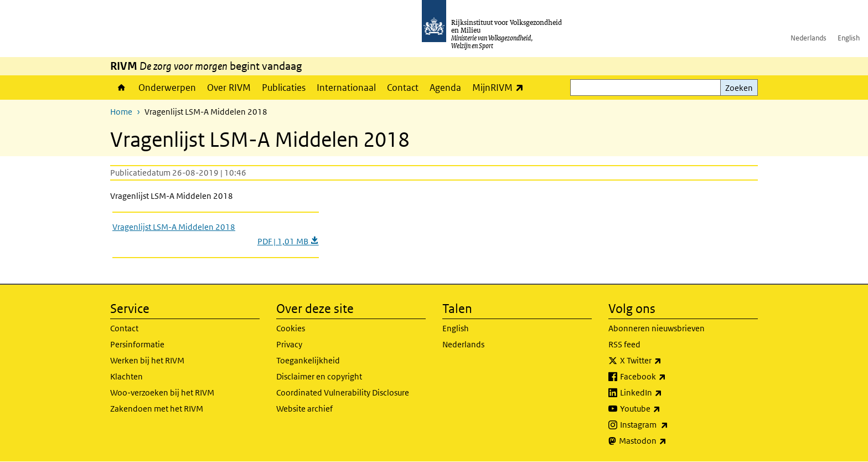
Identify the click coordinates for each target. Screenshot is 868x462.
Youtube (665, 409)
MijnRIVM (501, 87)
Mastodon (667, 441)
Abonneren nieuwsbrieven (657, 328)
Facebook (667, 377)
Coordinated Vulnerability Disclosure (343, 392)
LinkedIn (665, 393)
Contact (403, 88)
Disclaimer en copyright (319, 376)
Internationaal (346, 88)
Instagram (668, 425)
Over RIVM (229, 88)
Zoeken (739, 88)
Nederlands (808, 38)
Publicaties (284, 88)
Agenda (445, 88)
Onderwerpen (167, 88)
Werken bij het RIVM (147, 360)
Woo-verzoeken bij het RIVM (162, 392)
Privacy (289, 344)
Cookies (291, 328)
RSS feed (624, 344)
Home (122, 88)
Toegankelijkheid (308, 360)
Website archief (304, 409)
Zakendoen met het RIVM (157, 409)
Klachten (126, 376)
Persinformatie (137, 344)
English (849, 38)
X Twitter (665, 361)
